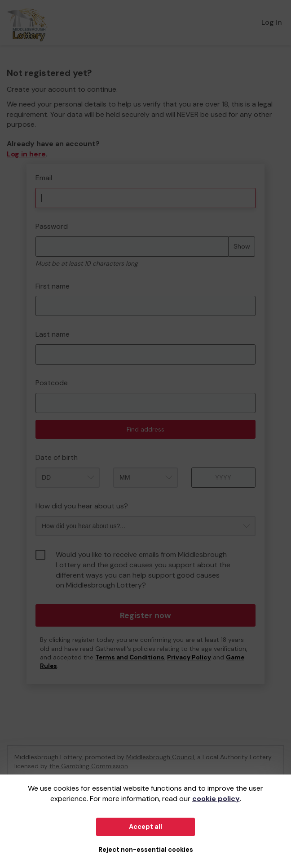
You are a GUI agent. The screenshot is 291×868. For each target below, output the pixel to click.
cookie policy (216, 799)
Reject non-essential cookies (146, 850)
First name (53, 286)
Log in (272, 22)
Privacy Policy (189, 657)
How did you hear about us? (82, 506)
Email (44, 178)
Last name (53, 334)
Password (52, 226)
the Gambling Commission (89, 766)
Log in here (26, 154)
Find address (145, 429)
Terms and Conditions (130, 657)
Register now (145, 615)
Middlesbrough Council (160, 757)
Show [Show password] (242, 246)
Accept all (145, 827)
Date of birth (57, 457)
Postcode (52, 383)
